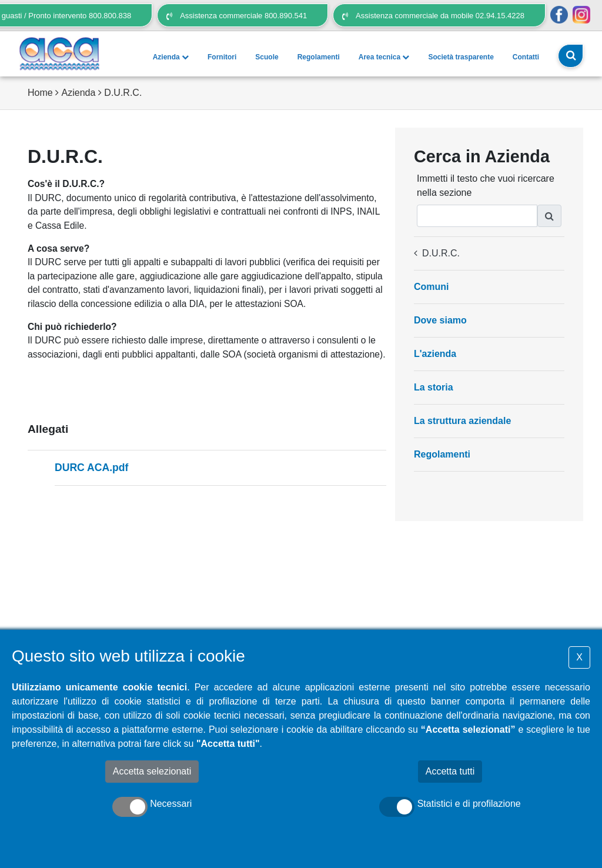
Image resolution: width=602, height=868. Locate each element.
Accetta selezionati (152, 771)
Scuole (267, 57)
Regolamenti (319, 57)
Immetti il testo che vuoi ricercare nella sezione (486, 186)
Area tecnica (384, 57)
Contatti (526, 57)
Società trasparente (461, 57)
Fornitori (222, 57)
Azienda (171, 57)
